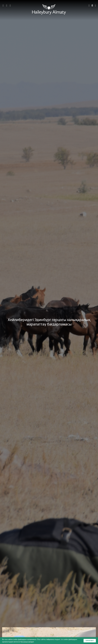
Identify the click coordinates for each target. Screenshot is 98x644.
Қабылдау (90, 641)
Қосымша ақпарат (27, 642)
